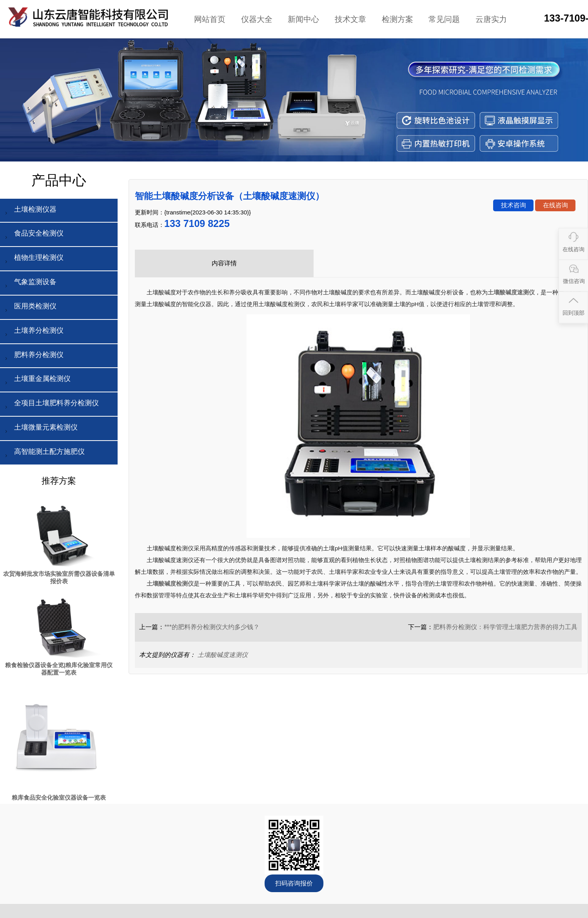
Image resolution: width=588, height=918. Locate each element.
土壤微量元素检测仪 (40, 429)
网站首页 (210, 19)
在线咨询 (555, 205)
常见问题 (444, 19)
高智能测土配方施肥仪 (44, 454)
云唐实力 (491, 19)
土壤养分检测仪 (33, 333)
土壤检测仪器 (29, 211)
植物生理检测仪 (33, 260)
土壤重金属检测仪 (36, 381)
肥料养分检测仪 (33, 357)
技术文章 (350, 19)
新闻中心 (303, 19)
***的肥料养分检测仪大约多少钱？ (212, 627)
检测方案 (397, 19)
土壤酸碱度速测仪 (223, 655)
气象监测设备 (29, 284)
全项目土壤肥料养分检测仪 (51, 405)
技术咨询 (514, 205)
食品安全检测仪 (33, 235)
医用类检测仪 (29, 308)
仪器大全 (257, 19)
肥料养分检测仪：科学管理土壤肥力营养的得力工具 (505, 627)
